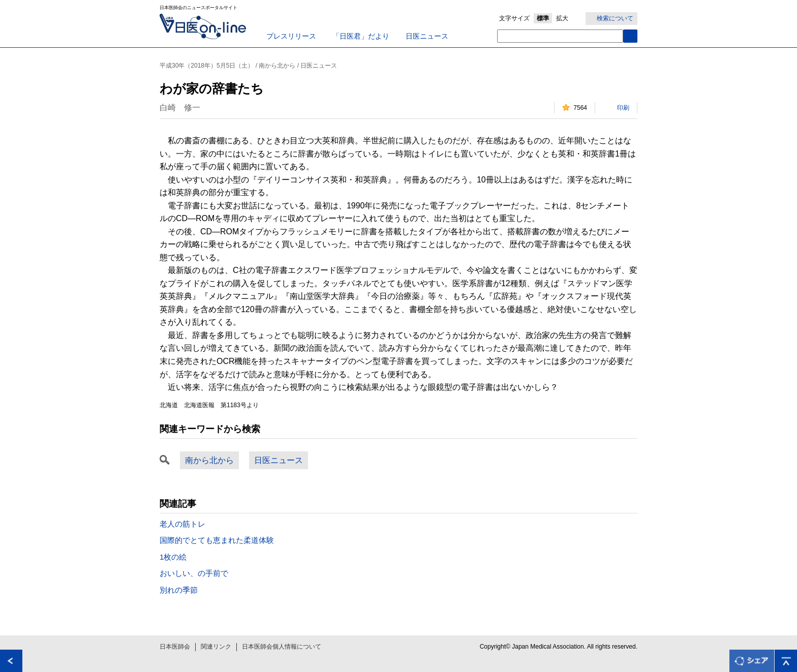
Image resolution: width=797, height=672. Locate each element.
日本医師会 (175, 647)
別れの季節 (179, 590)
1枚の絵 (173, 557)
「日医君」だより (361, 36)
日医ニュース (427, 36)
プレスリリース (291, 36)
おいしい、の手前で (194, 573)
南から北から (209, 460)
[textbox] (560, 36)
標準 (543, 18)
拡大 (562, 18)
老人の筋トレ (182, 524)
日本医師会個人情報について (282, 647)
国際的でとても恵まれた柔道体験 (217, 540)
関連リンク (216, 647)
